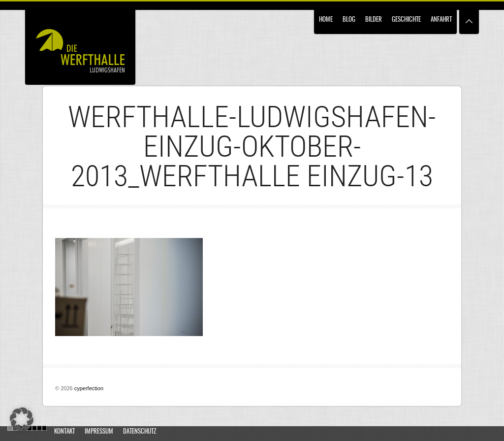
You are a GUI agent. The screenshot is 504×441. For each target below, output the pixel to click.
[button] (22, 419)
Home (326, 20)
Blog (349, 20)
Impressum (99, 432)
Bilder (374, 20)
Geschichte (406, 20)
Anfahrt (441, 20)
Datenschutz (140, 432)
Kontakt (64, 432)
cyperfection (89, 388)
